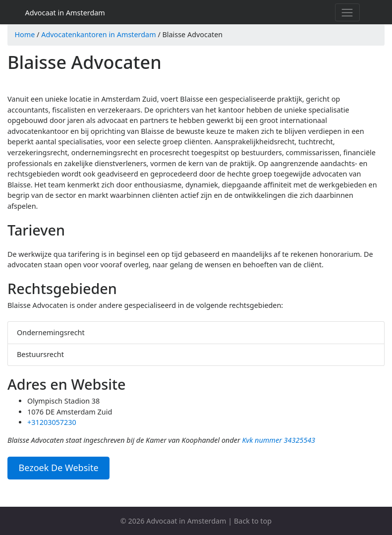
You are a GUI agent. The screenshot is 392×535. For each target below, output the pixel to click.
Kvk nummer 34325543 (279, 440)
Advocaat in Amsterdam (65, 13)
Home (25, 34)
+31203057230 (52, 422)
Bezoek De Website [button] (59, 468)
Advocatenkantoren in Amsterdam (98, 34)
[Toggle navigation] (348, 12)
